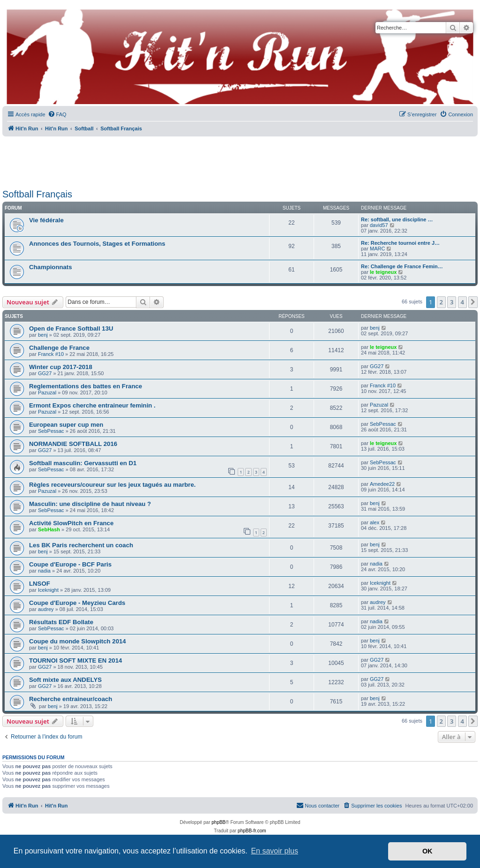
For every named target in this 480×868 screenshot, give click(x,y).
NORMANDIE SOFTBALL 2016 (73, 444)
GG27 (45, 373)
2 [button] (441, 302)
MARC (377, 249)
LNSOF (40, 584)
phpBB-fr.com (252, 831)
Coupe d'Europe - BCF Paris (70, 564)
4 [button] (462, 302)
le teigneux (383, 272)
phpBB (218, 822)
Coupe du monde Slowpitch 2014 (78, 641)
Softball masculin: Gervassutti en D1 (83, 463)
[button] (473, 302)
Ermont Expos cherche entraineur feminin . (92, 405)
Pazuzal (47, 392)
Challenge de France (59, 348)
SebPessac (51, 431)
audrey (46, 609)
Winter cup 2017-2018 (61, 367)
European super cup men (66, 425)
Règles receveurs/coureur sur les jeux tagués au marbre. (112, 485)
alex (375, 522)
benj (43, 335)
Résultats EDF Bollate (61, 622)
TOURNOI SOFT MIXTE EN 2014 (75, 660)
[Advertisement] (240, 159)
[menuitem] (57, 114)
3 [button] (452, 302)
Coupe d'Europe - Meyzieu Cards (77, 603)
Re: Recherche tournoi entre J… (400, 243)
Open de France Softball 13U (71, 328)
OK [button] (427, 851)
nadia (44, 571)
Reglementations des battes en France (86, 386)
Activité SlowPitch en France (71, 523)
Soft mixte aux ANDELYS (65, 680)
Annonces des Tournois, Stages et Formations (97, 244)
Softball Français (37, 194)
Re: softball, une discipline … (397, 219)
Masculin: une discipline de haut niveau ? (90, 504)
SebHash (49, 529)
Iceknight (48, 590)
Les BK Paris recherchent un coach (81, 545)
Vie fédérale (46, 220)
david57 (379, 225)
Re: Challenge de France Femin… (402, 266)
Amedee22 (382, 484)
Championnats (51, 267)
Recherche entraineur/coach (71, 699)
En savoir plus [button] (274, 851)
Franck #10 (51, 354)
